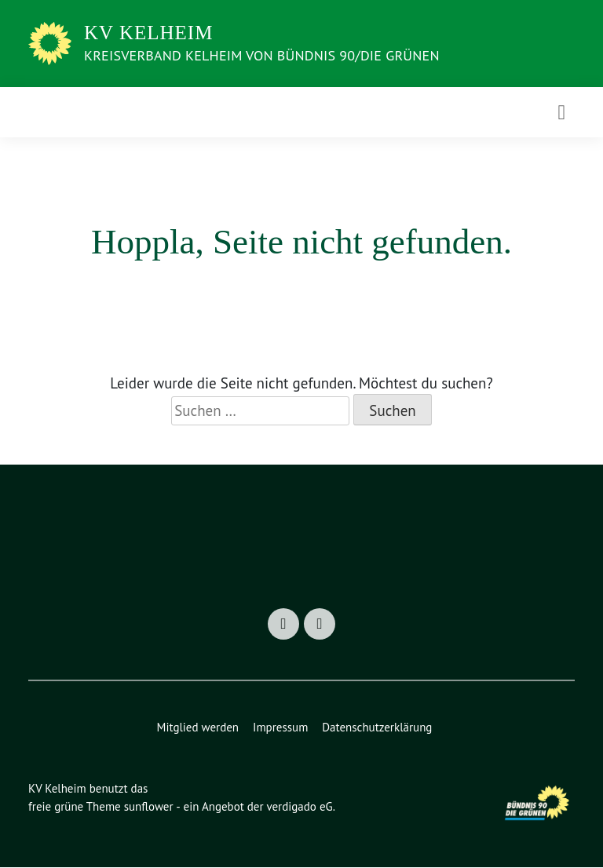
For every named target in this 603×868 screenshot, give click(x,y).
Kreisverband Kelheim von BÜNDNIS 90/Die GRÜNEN (283, 55)
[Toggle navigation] (561, 112)
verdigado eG (309, 807)
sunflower (152, 807)
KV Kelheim (148, 33)
